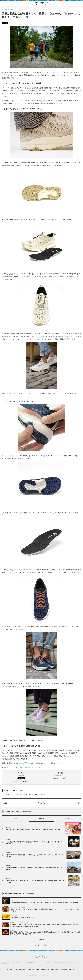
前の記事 (4, 803)
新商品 (43, 795)
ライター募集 (63, 969)
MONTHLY (68, 819)
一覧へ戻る (41, 803)
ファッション (6, 795)
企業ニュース (72, 969)
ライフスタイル (34, 795)
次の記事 (79, 803)
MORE (42, 939)
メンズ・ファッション (20, 795)
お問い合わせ (54, 969)
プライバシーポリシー (20, 969)
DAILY (15, 819)
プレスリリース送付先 (33, 969)
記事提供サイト (45, 969)
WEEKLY (41, 819)
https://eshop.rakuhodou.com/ (32, 767)
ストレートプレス (41, 945)
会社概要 (10, 969)
